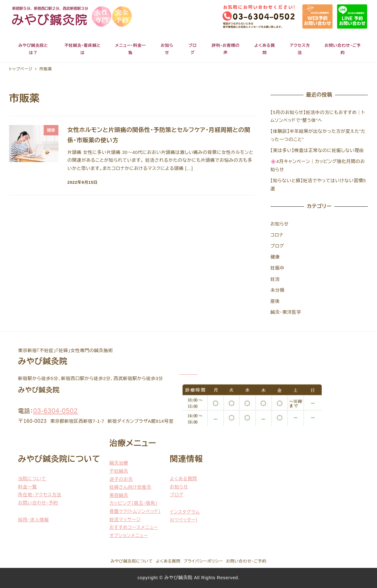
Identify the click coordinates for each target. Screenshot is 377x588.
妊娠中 (278, 268)
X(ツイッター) (184, 520)
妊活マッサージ (125, 520)
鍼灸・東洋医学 (286, 312)
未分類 (278, 290)
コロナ (277, 235)
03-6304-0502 (56, 411)
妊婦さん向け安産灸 (130, 487)
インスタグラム (185, 512)
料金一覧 (28, 487)
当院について (32, 479)
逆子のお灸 (121, 479)
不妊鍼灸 (119, 471)
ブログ (277, 246)
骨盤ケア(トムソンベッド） (135, 511)
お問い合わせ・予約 (38, 503)
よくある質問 (184, 479)
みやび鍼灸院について (132, 561)
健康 (275, 257)
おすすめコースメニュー (134, 527)
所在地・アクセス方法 (40, 495)
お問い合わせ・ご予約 (246, 561)
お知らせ (280, 224)
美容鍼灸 (119, 495)
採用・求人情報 (34, 520)
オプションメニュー (129, 536)
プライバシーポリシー (203, 561)
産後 (275, 301)
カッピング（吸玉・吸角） (134, 503)
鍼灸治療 (119, 463)
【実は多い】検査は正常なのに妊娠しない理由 (317, 150)
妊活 (275, 279)
